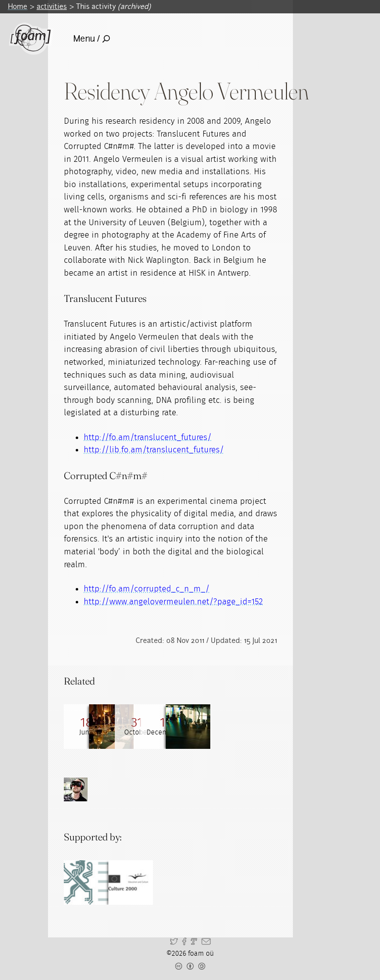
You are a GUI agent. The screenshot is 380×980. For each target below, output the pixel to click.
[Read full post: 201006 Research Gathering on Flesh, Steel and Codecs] (86, 727)
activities (52, 6)
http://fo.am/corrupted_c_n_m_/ (147, 589)
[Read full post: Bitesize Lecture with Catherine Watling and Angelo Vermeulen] (220, 727)
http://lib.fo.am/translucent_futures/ (154, 450)
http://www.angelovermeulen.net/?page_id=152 (173, 602)
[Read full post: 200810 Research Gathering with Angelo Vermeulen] (175, 727)
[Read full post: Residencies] (264, 727)
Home (18, 6)
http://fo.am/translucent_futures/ (148, 437)
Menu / (92, 39)
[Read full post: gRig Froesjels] (131, 727)
